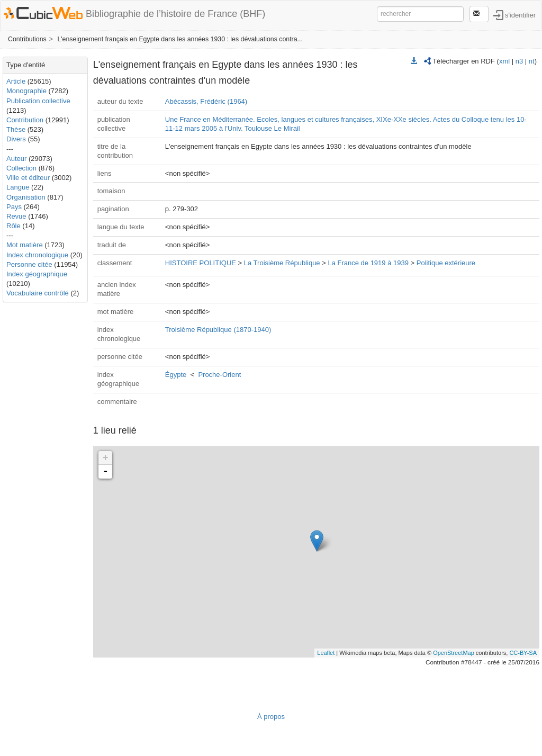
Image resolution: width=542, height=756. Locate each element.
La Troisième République (282, 263)
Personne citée (29, 264)
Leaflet (326, 653)
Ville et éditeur (29, 178)
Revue (16, 216)
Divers (16, 139)
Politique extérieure (446, 263)
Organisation (26, 197)
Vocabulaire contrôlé (38, 293)
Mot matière (25, 245)
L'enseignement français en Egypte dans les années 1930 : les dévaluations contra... (180, 39)
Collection (21, 168)
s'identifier (520, 15)
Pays (14, 207)
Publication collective (38, 101)
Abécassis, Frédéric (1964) (206, 101)
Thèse (16, 129)
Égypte (176, 375)
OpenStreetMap (454, 653)
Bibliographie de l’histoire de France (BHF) (175, 14)
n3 (519, 61)
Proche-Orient (219, 375)
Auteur (16, 159)
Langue (18, 187)
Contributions (27, 39)
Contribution (25, 120)
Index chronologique (37, 255)
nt (532, 61)
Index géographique (37, 274)
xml (504, 61)
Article (16, 81)
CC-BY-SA (523, 653)
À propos (271, 717)
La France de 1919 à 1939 (368, 263)
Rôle (13, 226)
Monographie (26, 91)
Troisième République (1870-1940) (218, 330)
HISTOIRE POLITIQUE (201, 263)
